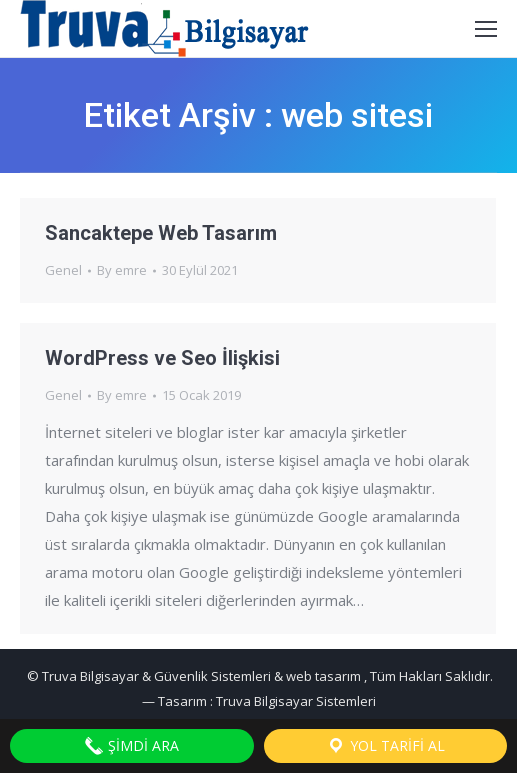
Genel (63, 270)
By (122, 270)
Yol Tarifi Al (385, 746)
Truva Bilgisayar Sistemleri (296, 701)
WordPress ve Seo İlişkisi (162, 358)
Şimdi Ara (131, 746)
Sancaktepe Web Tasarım (161, 233)
